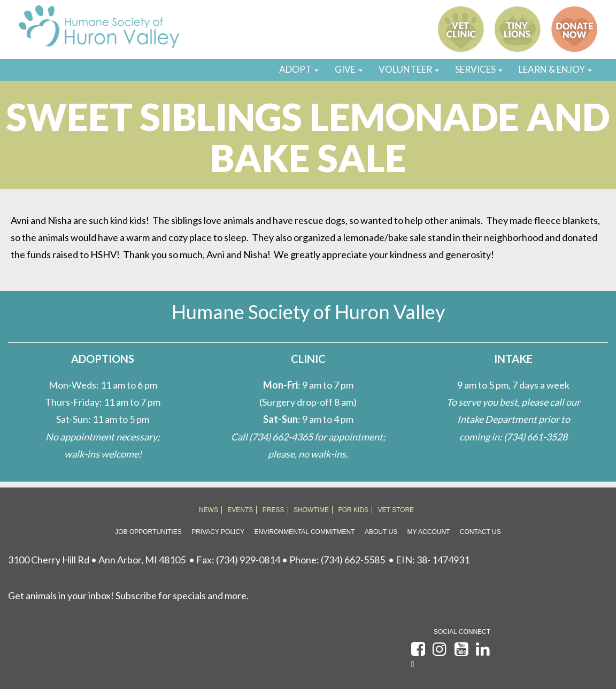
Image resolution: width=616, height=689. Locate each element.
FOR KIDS (353, 510)
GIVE (349, 69)
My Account (429, 532)
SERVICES (479, 69)
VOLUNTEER (409, 69)
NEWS (209, 510)
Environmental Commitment (305, 532)
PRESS (274, 510)
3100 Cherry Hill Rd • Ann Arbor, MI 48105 (97, 560)
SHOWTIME (311, 510)
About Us (381, 532)
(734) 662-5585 (353, 560)
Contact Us (480, 532)
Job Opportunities (148, 532)
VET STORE (396, 510)
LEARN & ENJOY (555, 69)
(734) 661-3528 (536, 437)
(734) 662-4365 (281, 437)
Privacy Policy (218, 532)
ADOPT (299, 69)
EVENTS (240, 510)
